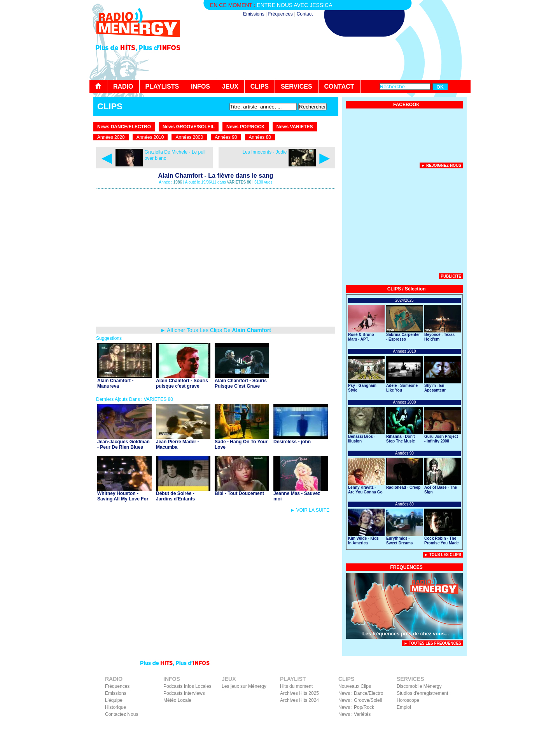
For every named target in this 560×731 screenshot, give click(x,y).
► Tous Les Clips (443, 555)
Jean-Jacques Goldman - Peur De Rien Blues (123, 444)
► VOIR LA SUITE (310, 510)
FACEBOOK (406, 105)
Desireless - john (292, 442)
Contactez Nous (122, 714)
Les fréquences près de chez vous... (406, 634)
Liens (368, 726)
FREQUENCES (406, 567)
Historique (115, 707)
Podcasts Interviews (184, 693)
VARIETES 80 (239, 182)
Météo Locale (177, 700)
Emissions (254, 14)
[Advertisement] (329, 58)
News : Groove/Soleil (360, 700)
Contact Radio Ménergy (334, 726)
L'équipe (114, 700)
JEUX (230, 87)
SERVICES (297, 87)
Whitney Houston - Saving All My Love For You (123, 499)
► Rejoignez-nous (441, 165)
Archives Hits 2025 (299, 693)
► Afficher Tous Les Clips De (216, 330)
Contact (305, 14)
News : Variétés (354, 714)
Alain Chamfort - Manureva (115, 383)
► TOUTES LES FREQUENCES (432, 643)
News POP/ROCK (246, 127)
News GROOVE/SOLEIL (189, 127)
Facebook (428, 726)
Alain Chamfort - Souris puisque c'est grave (182, 383)
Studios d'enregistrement (422, 693)
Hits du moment (296, 686)
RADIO (123, 87)
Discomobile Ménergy (419, 686)
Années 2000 (189, 137)
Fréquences (280, 14)
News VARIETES (295, 127)
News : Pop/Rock (356, 707)
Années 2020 (111, 137)
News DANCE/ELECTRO (124, 127)
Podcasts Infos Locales (187, 686)
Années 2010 (150, 137)
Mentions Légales (395, 726)
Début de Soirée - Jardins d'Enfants (175, 496)
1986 (178, 182)
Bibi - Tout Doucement (239, 493)
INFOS (200, 87)
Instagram (452, 726)
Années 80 (260, 137)
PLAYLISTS (162, 87)
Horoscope (408, 700)
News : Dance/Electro (361, 693)
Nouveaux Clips (355, 686)
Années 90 (226, 137)
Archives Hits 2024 (299, 700)
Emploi (404, 707)
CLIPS (260, 87)
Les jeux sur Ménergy (244, 686)
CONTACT (339, 87)
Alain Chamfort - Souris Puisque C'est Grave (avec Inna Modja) (241, 386)
